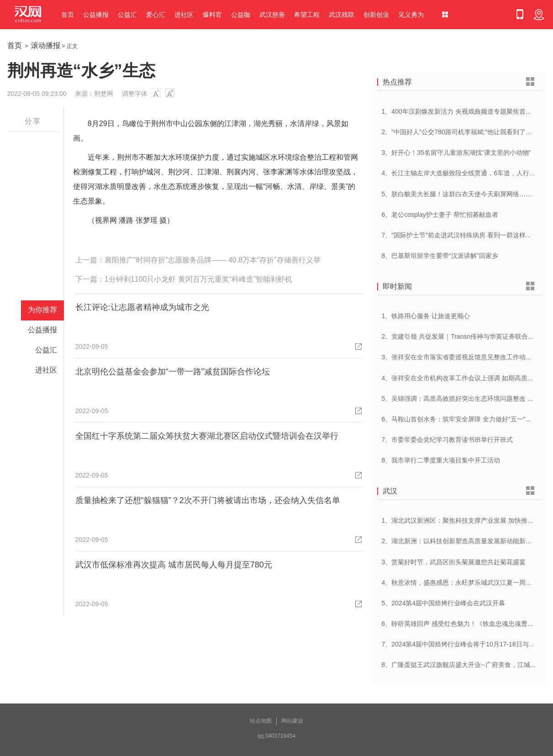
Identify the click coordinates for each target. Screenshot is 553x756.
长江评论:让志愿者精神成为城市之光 (142, 307)
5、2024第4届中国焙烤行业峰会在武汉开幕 (444, 603)
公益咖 (241, 15)
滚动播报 (46, 45)
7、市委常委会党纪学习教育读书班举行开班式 (448, 440)
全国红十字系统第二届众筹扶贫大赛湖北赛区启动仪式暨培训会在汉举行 (207, 436)
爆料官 (212, 15)
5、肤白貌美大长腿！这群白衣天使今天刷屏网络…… (457, 194)
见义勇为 (411, 15)
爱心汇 (156, 15)
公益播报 (96, 15)
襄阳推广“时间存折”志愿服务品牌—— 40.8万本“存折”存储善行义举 (213, 260)
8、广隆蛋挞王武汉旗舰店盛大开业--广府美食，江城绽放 (462, 665)
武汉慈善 (272, 15)
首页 (68, 15)
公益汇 (127, 15)
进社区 (184, 15)
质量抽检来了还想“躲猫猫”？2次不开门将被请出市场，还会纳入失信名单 (208, 500)
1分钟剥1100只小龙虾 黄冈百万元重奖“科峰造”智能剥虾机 (199, 279)
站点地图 (261, 721)
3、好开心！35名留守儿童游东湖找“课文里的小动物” (456, 152)
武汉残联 (342, 15)
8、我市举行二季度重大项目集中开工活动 (441, 460)
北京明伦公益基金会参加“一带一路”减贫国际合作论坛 (173, 372)
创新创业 (376, 15)
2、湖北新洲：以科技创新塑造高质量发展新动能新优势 (460, 541)
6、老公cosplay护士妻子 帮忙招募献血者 (440, 215)
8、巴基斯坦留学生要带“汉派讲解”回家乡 (440, 256)
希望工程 (307, 15)
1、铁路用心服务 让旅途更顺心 (426, 316)
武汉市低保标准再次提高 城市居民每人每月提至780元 (174, 565)
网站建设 (292, 721)
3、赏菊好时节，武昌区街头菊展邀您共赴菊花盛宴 (454, 562)
